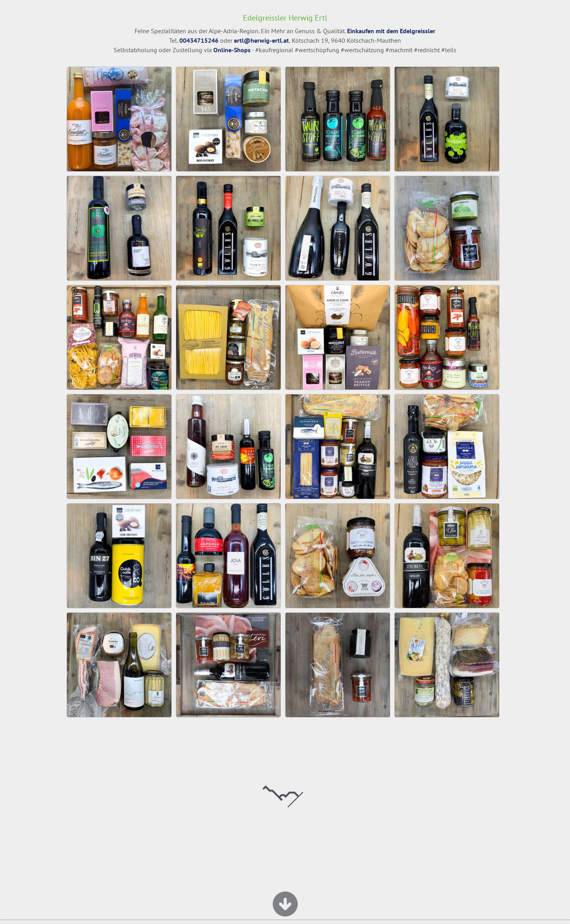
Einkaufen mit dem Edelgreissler (391, 31)
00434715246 (199, 40)
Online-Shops (232, 50)
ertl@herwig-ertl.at (261, 40)
